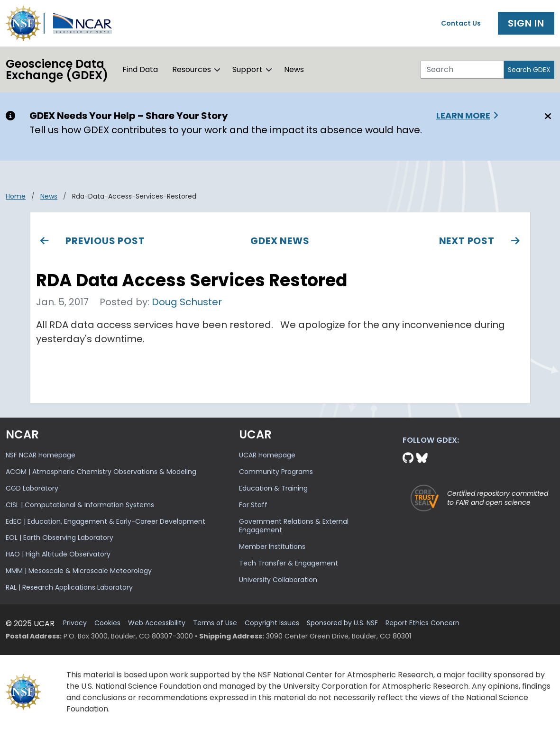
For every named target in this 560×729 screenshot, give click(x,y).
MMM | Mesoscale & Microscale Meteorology (79, 571)
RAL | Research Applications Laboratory (69, 587)
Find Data (140, 69)
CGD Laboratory (32, 488)
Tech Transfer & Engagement (289, 563)
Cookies (107, 623)
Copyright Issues (272, 623)
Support (248, 69)
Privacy (75, 623)
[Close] (546, 116)
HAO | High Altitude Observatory (58, 554)
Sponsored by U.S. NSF (342, 623)
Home (16, 196)
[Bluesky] (422, 458)
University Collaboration (278, 580)
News (294, 69)
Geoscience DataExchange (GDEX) (57, 69)
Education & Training (273, 488)
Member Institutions (272, 547)
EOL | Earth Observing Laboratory (60, 538)
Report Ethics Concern (422, 623)
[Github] (409, 458)
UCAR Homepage (267, 455)
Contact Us (461, 23)
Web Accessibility (157, 623)
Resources (192, 69)
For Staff (253, 505)
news (49, 196)
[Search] (462, 70)
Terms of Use (215, 623)
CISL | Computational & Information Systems (80, 505)
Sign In (526, 23)
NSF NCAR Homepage (41, 455)
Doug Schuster (187, 302)
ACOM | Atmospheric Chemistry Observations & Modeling (101, 472)
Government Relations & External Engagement (294, 526)
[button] (217, 70)
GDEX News (280, 241)
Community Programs (276, 472)
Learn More (463, 115)
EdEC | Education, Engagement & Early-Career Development (106, 521)
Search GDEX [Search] (529, 70)
